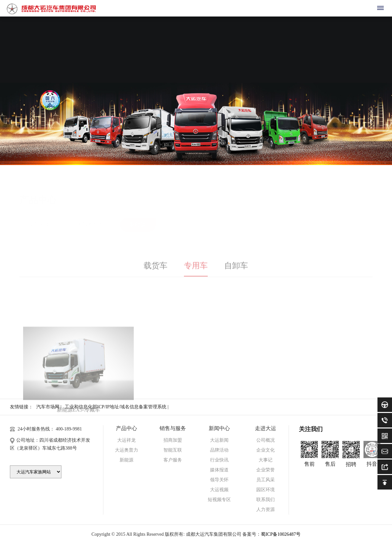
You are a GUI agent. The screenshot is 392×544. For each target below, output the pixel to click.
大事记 (266, 460)
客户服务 (173, 460)
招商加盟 (173, 440)
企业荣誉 (266, 470)
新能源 (138, 211)
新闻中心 (219, 428)
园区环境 (266, 490)
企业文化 (266, 450)
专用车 (196, 270)
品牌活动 (219, 450)
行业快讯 (219, 460)
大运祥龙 (40, 211)
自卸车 (236, 270)
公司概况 (266, 440)
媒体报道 (219, 470)
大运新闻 (219, 440)
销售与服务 (173, 428)
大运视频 (219, 490)
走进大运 (266, 428)
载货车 (156, 270)
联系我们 (266, 500)
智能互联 (173, 450)
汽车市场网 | (49, 407)
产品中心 (126, 428)
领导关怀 (219, 480)
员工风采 (266, 480)
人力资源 (266, 510)
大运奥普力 (90, 211)
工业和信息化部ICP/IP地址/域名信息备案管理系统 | (117, 407)
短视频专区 (219, 500)
